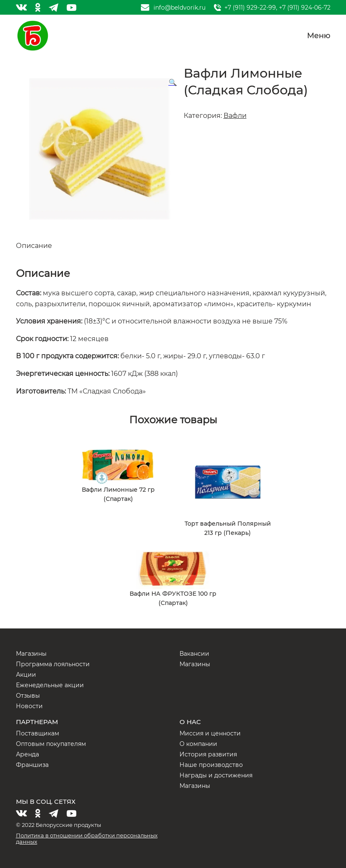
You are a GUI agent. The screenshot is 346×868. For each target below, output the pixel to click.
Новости (29, 706)
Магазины (31, 654)
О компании (198, 744)
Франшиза (32, 765)
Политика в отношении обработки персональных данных (87, 838)
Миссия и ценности (210, 733)
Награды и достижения (216, 775)
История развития (208, 754)
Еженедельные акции (50, 685)
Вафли (235, 116)
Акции (26, 675)
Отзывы (28, 696)
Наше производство (211, 765)
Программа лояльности (53, 664)
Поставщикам (38, 733)
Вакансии (194, 654)
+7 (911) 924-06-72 (305, 8)
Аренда (27, 754)
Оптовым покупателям (51, 744)
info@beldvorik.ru (180, 8)
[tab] (173, 246)
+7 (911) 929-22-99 (250, 8)
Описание (34, 246)
